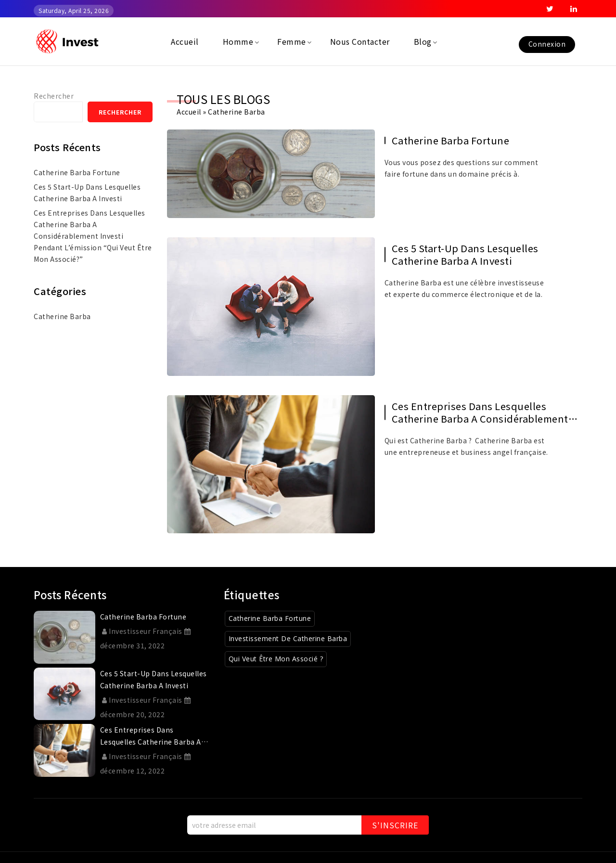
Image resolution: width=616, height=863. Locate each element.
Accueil (189, 112)
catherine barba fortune (451, 141)
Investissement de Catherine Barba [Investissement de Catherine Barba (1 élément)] (288, 638)
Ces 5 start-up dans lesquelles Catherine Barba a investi (465, 255)
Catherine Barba (62, 316)
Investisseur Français (142, 631)
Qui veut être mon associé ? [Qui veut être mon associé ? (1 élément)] (276, 659)
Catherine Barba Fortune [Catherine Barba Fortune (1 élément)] (270, 618)
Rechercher (54, 96)
